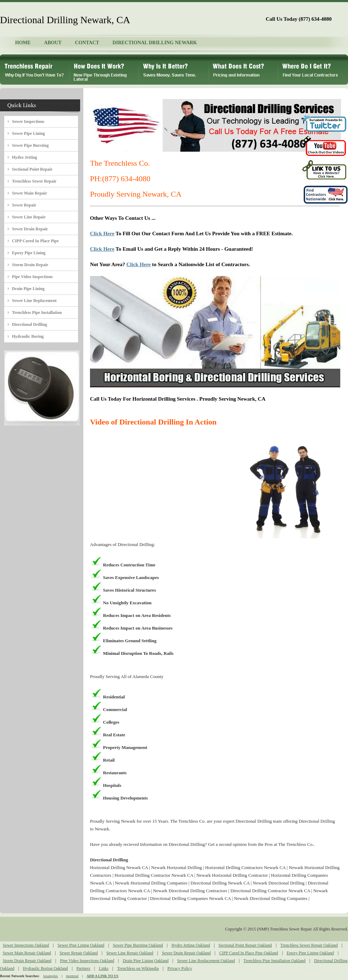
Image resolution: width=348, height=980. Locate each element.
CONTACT (87, 43)
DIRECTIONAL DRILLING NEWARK (155, 43)
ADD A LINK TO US (102, 976)
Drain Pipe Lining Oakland (146, 961)
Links (104, 968)
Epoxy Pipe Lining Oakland (310, 953)
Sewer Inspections (28, 121)
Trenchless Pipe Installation (37, 313)
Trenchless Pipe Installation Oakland (275, 961)
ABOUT (53, 43)
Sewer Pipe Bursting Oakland (138, 945)
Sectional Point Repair (32, 169)
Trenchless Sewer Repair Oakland (309, 945)
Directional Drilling (30, 324)
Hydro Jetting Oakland (191, 945)
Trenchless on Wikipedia (138, 968)
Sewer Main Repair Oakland (27, 953)
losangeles (51, 976)
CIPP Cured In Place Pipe (35, 241)
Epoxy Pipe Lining (29, 253)
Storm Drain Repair (30, 265)
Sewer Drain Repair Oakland (186, 953)
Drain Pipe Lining (28, 289)
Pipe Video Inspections (32, 277)
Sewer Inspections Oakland (26, 945)
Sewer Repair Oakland (79, 953)
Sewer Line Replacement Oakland (206, 961)
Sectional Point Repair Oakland (245, 945)
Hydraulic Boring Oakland (45, 968)
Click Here (102, 234)
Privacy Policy (180, 968)
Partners (83, 968)
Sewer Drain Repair (30, 229)
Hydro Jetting (24, 157)
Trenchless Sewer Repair (34, 181)
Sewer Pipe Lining (28, 133)
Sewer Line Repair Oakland (130, 953)
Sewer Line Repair (29, 217)
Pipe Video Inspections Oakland (87, 961)
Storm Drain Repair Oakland (27, 961)
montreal (72, 976)
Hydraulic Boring (28, 336)
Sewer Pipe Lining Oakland (81, 945)
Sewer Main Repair (30, 193)
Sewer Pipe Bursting (30, 145)
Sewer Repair (24, 205)
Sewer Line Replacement (34, 301)
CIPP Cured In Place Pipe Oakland (249, 953)
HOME (23, 43)
